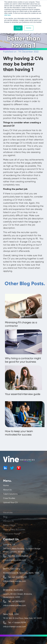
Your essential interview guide (23, 394)
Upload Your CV (10, 502)
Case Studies (9, 498)
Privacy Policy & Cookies (14, 536)
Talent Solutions (10, 494)
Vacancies (8, 519)
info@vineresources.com (14, 560)
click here (7, 15)
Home (6, 485)
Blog (5, 523)
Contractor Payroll (11, 540)
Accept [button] (18, 28)
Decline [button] (29, 28)
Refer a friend (9, 532)
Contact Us (8, 528)
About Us (7, 490)
